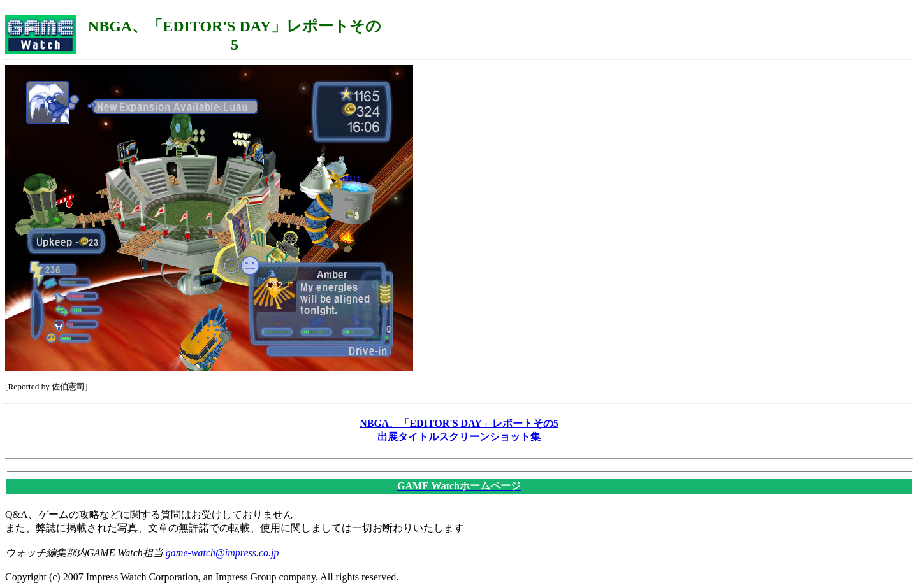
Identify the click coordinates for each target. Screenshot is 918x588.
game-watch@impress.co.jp (222, 553)
